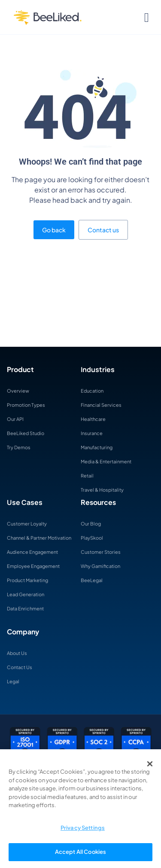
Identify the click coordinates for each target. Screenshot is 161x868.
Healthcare (93, 419)
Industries (98, 369)
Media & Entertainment (106, 461)
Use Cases (25, 502)
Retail (87, 476)
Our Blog (91, 524)
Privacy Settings (83, 828)
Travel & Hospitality (102, 490)
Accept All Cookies (80, 852)
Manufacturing (97, 447)
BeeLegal (92, 580)
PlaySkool (92, 538)
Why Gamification (100, 566)
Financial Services (101, 405)
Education (92, 391)
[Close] (150, 764)
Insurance (92, 433)
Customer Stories (101, 552)
